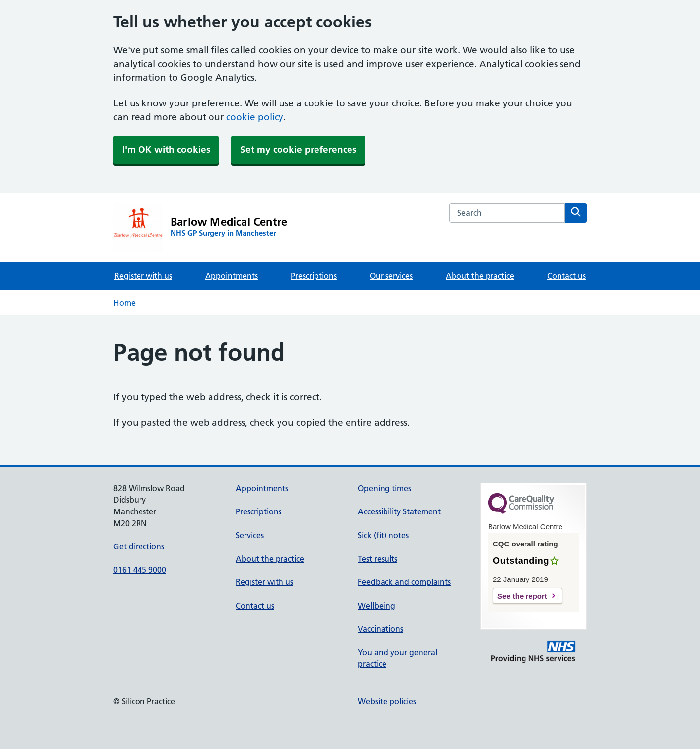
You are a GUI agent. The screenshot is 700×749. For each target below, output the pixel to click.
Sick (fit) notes (383, 535)
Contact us (566, 276)
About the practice (480, 276)
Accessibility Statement (399, 511)
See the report (522, 596)
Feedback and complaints (404, 582)
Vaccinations (381, 629)
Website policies (387, 701)
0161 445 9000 (140, 570)
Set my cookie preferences (298, 150)
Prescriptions (314, 276)
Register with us (143, 276)
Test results (378, 559)
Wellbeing (377, 606)
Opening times (385, 488)
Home (124, 303)
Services (250, 535)
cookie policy (255, 117)
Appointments (231, 276)
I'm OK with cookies (166, 150)
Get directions (139, 546)
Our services (391, 276)
